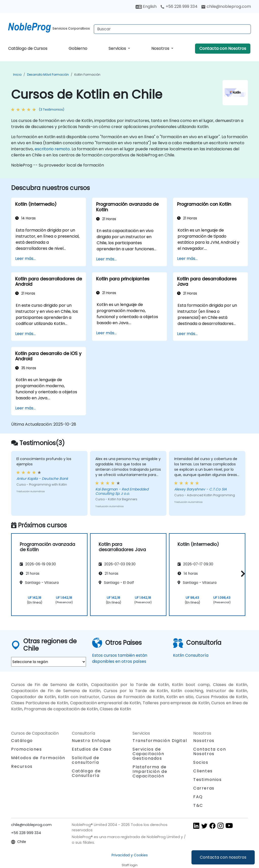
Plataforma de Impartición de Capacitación (150, 771)
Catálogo (22, 741)
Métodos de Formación (38, 758)
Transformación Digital (160, 741)
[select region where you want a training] (49, 662)
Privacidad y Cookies (130, 855)
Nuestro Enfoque (91, 741)
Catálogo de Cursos (28, 48)
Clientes (203, 771)
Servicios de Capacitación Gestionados (148, 754)
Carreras (204, 788)
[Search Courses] (172, 29)
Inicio (17, 75)
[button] (242, 574)
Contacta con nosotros (223, 857)
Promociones (27, 749)
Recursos (22, 766)
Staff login (130, 865)
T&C (198, 805)
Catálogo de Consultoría (86, 773)
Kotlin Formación (87, 75)
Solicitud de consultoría (85, 760)
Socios (201, 762)
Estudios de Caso (92, 749)
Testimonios (208, 780)
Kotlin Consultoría (191, 655)
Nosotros (161, 48)
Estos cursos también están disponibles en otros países (120, 658)
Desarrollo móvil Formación (48, 75)
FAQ (198, 797)
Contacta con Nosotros (223, 48)
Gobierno (78, 48)
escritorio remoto (52, 149)
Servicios (118, 48)
